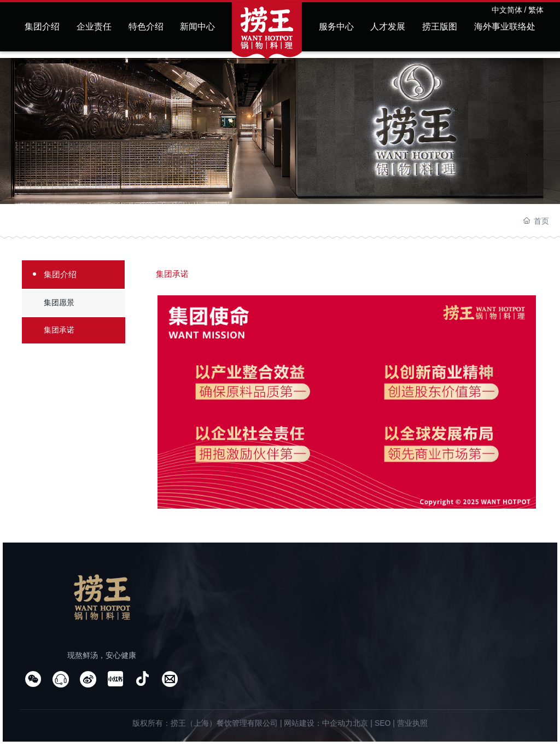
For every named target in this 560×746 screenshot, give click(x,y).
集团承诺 (59, 330)
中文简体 (507, 10)
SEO (383, 723)
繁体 (536, 10)
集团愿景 (59, 302)
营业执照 (412, 723)
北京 (360, 723)
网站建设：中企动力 (318, 723)
